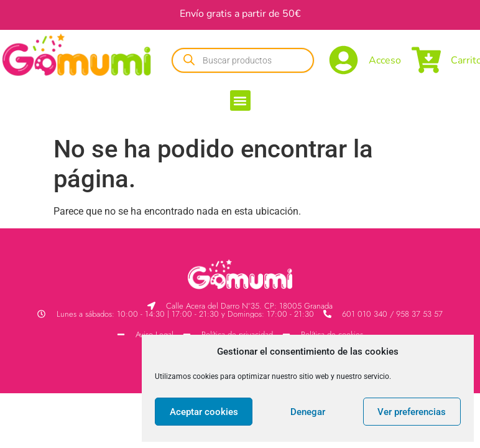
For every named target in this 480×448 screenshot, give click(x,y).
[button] (240, 100)
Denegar (308, 412)
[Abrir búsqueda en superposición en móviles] (243, 60)
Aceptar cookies (204, 412)
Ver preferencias (412, 412)
